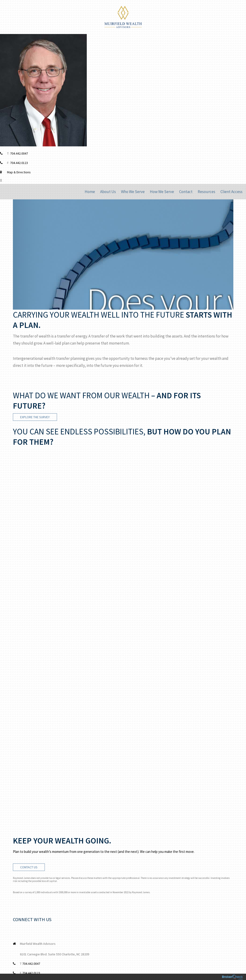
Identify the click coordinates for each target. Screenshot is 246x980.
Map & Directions (19, 172)
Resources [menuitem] (206, 192)
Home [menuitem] (90, 192)
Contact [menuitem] (186, 192)
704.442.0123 (19, 163)
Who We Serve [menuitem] (133, 192)
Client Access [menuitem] (231, 192)
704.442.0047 (19, 153)
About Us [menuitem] (108, 192)
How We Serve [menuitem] (162, 192)
